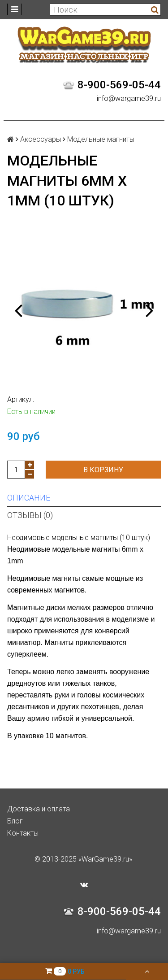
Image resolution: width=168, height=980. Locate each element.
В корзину (103, 470)
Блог (15, 821)
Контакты (23, 833)
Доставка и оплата (39, 809)
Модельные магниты (101, 139)
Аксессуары (41, 139)
